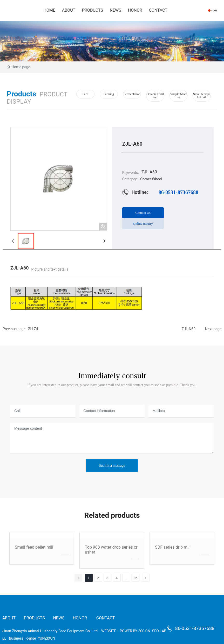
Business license (23, 638)
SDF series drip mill (173, 547)
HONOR (80, 618)
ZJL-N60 (189, 329)
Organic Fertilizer (155, 96)
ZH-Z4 (33, 329)
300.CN (144, 631)
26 (135, 578)
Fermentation (132, 94)
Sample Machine (178, 96)
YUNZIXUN (47, 638)
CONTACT (106, 618)
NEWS (59, 618)
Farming (109, 94)
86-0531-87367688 (178, 192)
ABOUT (9, 618)
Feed (85, 94)
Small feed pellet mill (202, 96)
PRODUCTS (34, 618)
